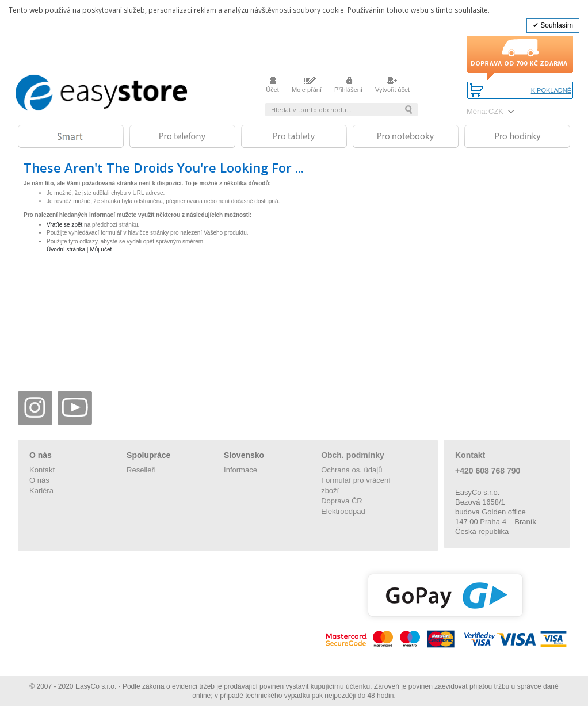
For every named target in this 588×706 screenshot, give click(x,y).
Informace (240, 470)
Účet (272, 87)
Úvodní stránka (66, 249)
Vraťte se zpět (64, 225)
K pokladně (551, 91)
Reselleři (141, 470)
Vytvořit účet (392, 87)
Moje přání (307, 87)
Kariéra (41, 491)
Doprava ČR (342, 501)
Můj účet (101, 249)
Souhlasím (556, 25)
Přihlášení (348, 87)
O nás (39, 480)
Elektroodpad (343, 511)
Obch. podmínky (353, 455)
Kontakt (42, 470)
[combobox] (341, 110)
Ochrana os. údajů (352, 470)
